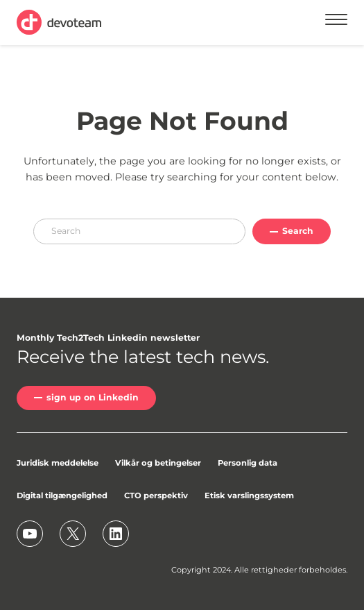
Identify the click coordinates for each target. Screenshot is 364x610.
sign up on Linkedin (93, 397)
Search (298, 231)
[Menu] (336, 22)
